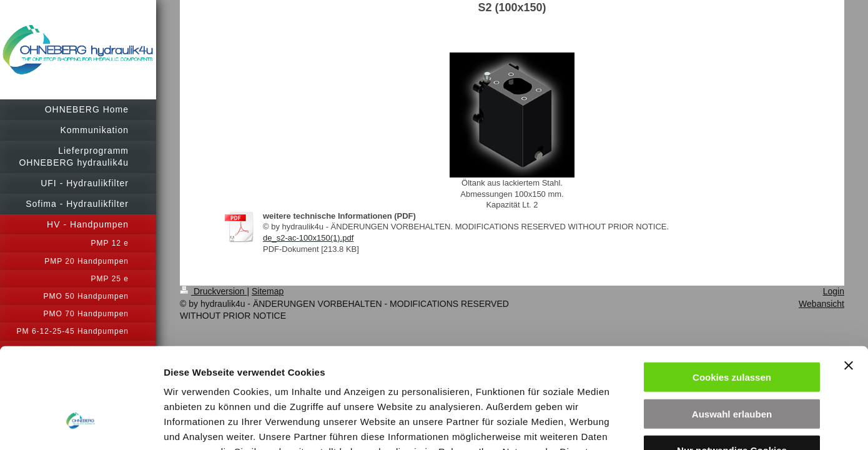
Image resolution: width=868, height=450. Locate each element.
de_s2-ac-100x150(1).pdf (308, 238)
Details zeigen (664, 425)
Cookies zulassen (732, 285)
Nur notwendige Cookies (732, 358)
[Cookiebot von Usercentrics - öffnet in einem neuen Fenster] (81, 426)
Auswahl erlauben (732, 322)
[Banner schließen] (849, 274)
